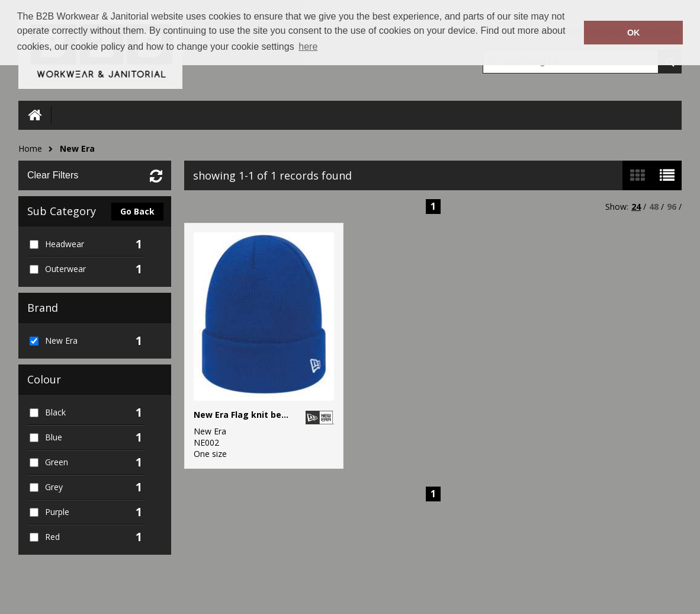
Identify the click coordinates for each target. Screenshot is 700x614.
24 (636, 207)
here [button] (308, 47)
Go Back (137, 211)
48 (654, 207)
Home (30, 148)
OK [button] (634, 33)
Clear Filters (53, 175)
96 (672, 207)
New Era (77, 148)
